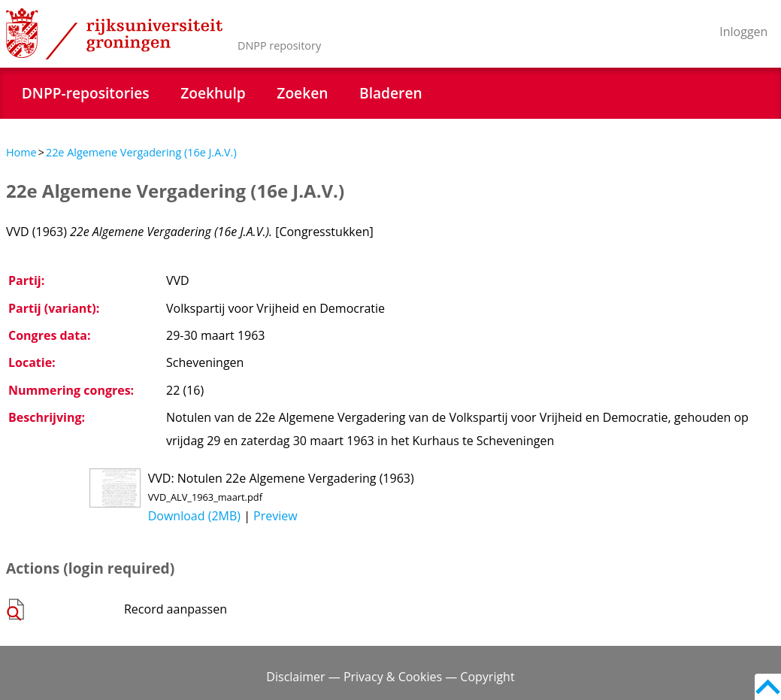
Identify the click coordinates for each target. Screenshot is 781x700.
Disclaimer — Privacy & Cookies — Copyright (390, 677)
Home (21, 152)
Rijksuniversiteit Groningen (114, 34)
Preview (275, 516)
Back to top (768, 687)
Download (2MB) (194, 516)
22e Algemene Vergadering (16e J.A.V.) (141, 152)
